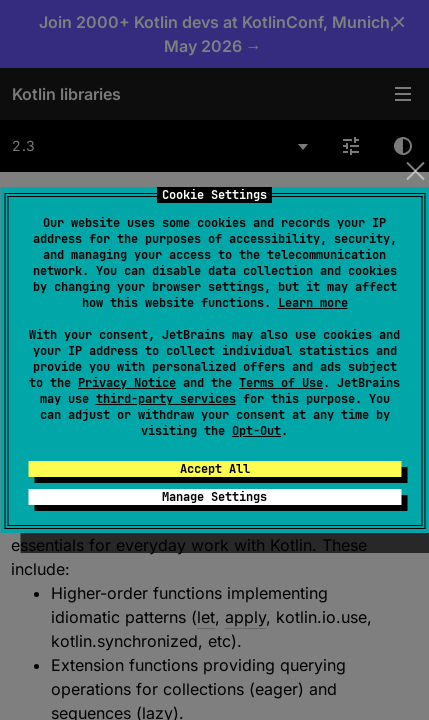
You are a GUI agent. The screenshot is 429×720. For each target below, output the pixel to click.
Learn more (313, 303)
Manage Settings (214, 497)
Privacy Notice (127, 383)
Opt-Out (256, 431)
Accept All (215, 469)
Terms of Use (281, 383)
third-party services (166, 399)
